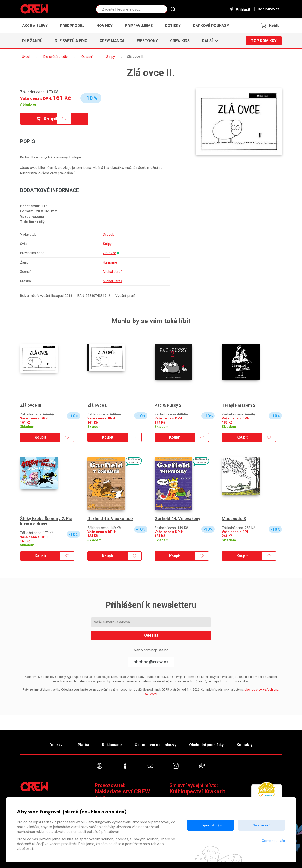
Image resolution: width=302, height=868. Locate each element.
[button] (209, 41)
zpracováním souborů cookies (104, 839)
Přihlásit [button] (240, 9)
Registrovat (268, 9)
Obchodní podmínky (207, 745)
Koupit (47, 119)
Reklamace (112, 745)
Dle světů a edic (71, 41)
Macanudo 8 (234, 519)
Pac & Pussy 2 (168, 405)
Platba (83, 745)
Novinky (105, 26)
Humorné (110, 262)
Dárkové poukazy (211, 26)
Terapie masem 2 (239, 405)
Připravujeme (139, 26)
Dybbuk (108, 235)
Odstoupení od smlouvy (155, 745)
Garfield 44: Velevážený (177, 519)
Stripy (107, 244)
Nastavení (261, 825)
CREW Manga (112, 41)
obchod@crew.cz (151, 662)
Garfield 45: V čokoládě (110, 519)
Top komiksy (264, 41)
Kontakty (245, 745)
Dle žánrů (32, 41)
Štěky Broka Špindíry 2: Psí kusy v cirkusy (46, 521)
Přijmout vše (210, 825)
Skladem (28, 105)
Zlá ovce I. (97, 405)
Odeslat (151, 635)
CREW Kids (180, 41)
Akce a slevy (35, 26)
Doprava (57, 745)
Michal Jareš (112, 272)
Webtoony (147, 41)
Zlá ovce (109, 253)
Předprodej (72, 26)
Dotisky (173, 26)
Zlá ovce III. (31, 405)
